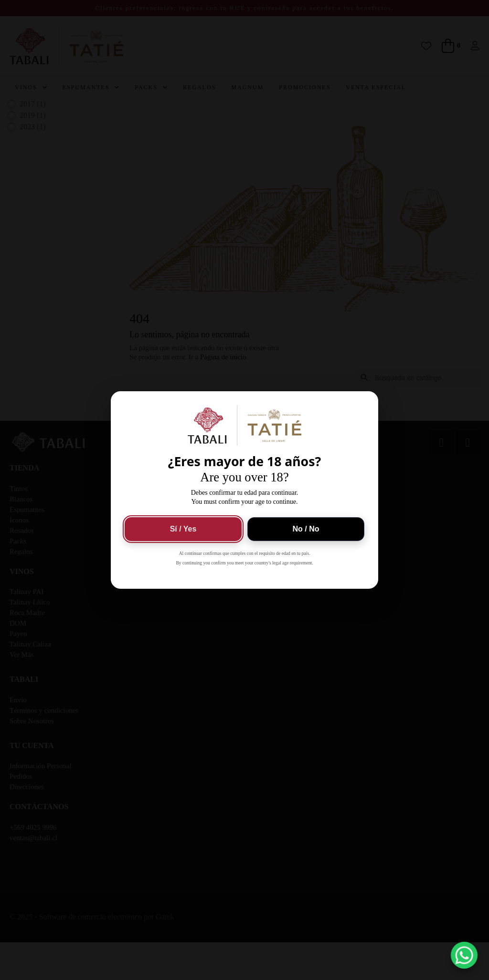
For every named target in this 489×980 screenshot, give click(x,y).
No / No (306, 529)
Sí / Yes (183, 529)
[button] (464, 955)
